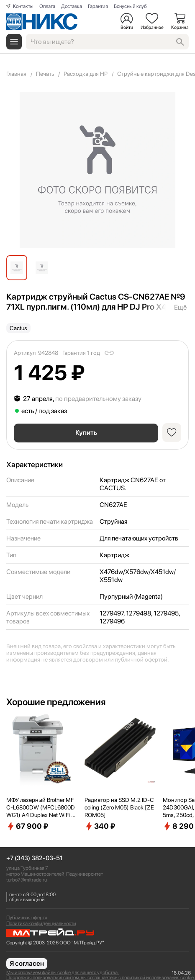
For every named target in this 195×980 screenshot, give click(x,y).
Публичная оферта (27, 918)
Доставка (72, 6)
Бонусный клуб (130, 6)
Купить (86, 433)
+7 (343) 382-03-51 (35, 858)
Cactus (18, 328)
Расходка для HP (86, 74)
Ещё (180, 307)
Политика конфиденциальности (41, 923)
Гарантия (98, 6)
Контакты (23, 6)
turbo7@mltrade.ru (27, 880)
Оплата (47, 6)
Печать (45, 74)
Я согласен (27, 963)
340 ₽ (100, 826)
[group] (97, 170)
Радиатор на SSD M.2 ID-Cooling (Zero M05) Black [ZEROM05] (119, 807)
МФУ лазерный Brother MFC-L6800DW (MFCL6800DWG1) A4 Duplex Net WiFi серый (42, 808)
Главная (16, 74)
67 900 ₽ (27, 826)
